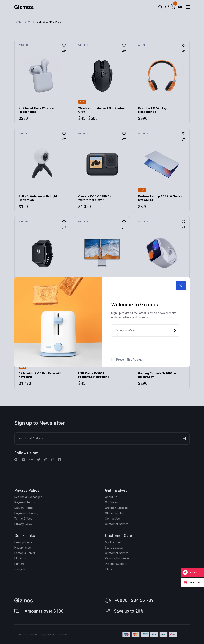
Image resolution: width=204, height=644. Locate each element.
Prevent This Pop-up (129, 360)
